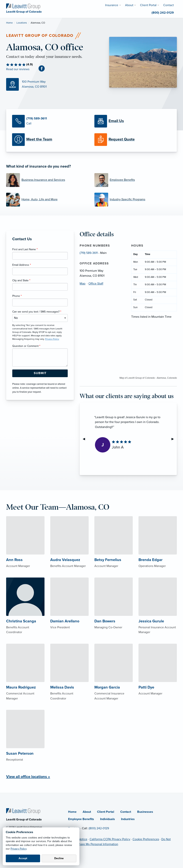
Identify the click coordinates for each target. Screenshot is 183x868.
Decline (59, 858)
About (87, 812)
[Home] (23, 811)
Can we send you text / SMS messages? (37, 312)
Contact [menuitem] (169, 5)
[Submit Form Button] (40, 373)
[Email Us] (133, 121)
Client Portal (106, 812)
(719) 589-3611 (89, 253)
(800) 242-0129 (99, 828)
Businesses (145, 812)
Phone (17, 296)
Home (9, 23)
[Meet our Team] (50, 140)
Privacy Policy (19, 849)
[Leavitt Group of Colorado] (23, 6)
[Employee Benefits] (136, 180)
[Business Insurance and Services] (47, 180)
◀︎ (85, 439)
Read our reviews (18, 69)
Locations (22, 23)
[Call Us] (50, 121)
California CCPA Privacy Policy (110, 839)
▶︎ (174, 439)
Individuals (108, 819)
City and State (21, 280)
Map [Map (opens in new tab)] (82, 284)
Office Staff (96, 284)
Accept (23, 858)
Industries (128, 819)
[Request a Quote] (133, 140)
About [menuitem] (129, 5)
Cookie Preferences (146, 839)
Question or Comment (26, 346)
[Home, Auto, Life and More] (47, 200)
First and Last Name (25, 249)
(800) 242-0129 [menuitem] (163, 13)
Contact (126, 812)
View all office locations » (28, 777)
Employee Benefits (81, 819)
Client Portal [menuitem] (148, 5)
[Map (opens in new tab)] (55, 84)
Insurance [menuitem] (112, 5)
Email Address (22, 265)
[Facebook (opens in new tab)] (43, 68)
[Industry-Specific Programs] (136, 200)
